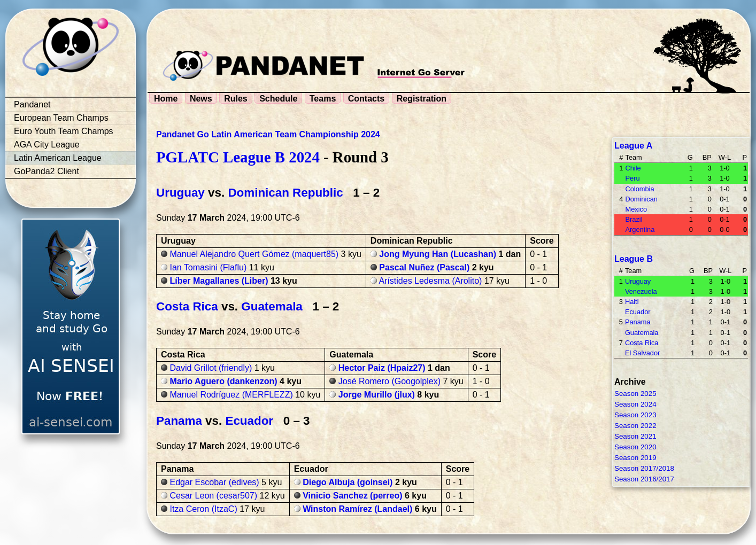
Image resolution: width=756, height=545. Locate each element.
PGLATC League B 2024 (238, 157)
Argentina (640, 229)
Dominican (641, 199)
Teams (323, 99)
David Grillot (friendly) (211, 368)
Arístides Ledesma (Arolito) (430, 281)
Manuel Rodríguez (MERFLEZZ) (231, 395)
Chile (633, 168)
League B (634, 259)
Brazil (634, 219)
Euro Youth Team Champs (64, 131)
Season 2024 (635, 404)
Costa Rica (187, 306)
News (201, 99)
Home (166, 99)
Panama (179, 421)
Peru (632, 178)
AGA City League (47, 145)
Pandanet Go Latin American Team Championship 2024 (268, 134)
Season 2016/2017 (644, 479)
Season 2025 (635, 394)
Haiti (632, 302)
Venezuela (641, 291)
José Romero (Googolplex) (389, 381)
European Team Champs (61, 118)
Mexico (636, 209)
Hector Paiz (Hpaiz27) (382, 368)
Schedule (278, 99)
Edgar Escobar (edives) (214, 482)
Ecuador (249, 421)
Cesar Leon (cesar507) (213, 496)
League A (633, 146)
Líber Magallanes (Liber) (219, 281)
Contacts (366, 99)
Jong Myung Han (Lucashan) (438, 254)
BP (707, 157)
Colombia (639, 189)
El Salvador (642, 353)
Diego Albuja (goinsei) (348, 482)
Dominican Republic (285, 193)
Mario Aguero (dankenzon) (223, 381)
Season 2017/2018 (644, 468)
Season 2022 (635, 426)
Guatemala (272, 306)
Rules (236, 99)
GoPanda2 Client (47, 171)
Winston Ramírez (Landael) (357, 509)
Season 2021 (635, 436)
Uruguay (180, 193)
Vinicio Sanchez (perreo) (352, 496)
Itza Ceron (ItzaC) (203, 509)
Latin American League (58, 158)
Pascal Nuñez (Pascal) (424, 267)
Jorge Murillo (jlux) (377, 395)
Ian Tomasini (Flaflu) (208, 267)
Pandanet (32, 104)
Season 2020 (635, 447)
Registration (422, 99)
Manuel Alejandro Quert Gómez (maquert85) (254, 254)
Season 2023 (635, 415)
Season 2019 (635, 458)
